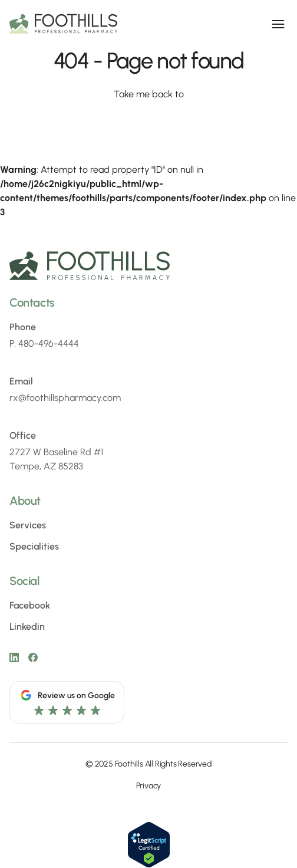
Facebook (30, 605)
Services (28, 525)
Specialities (34, 546)
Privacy (149, 786)
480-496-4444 (49, 343)
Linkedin (27, 627)
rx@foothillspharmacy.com (65, 398)
